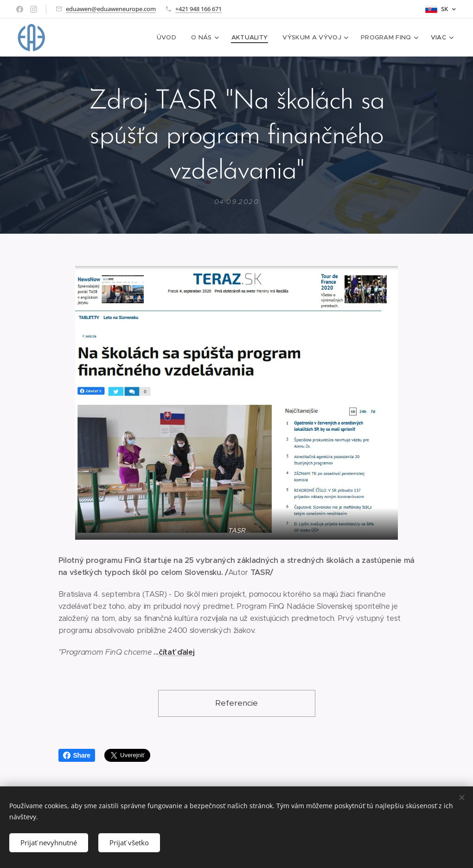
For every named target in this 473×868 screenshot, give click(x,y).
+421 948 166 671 (198, 9)
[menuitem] (104, 38)
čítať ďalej (176, 652)
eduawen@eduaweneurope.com (111, 9)
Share (77, 755)
